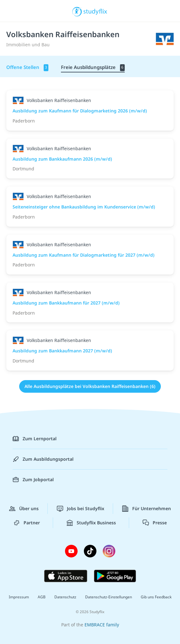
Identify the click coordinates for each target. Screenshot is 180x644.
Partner (27, 523)
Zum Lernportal (35, 439)
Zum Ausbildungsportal (43, 459)
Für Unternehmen (147, 509)
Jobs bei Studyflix (81, 509)
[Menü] (13, 11)
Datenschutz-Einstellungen (109, 597)
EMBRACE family (102, 625)
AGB (42, 597)
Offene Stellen (27, 68)
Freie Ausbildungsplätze (93, 68)
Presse (155, 523)
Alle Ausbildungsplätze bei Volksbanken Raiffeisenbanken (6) (90, 386)
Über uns (24, 509)
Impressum (19, 597)
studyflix (95, 11)
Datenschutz (65, 597)
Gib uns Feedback (156, 597)
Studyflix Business (91, 523)
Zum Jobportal (33, 480)
